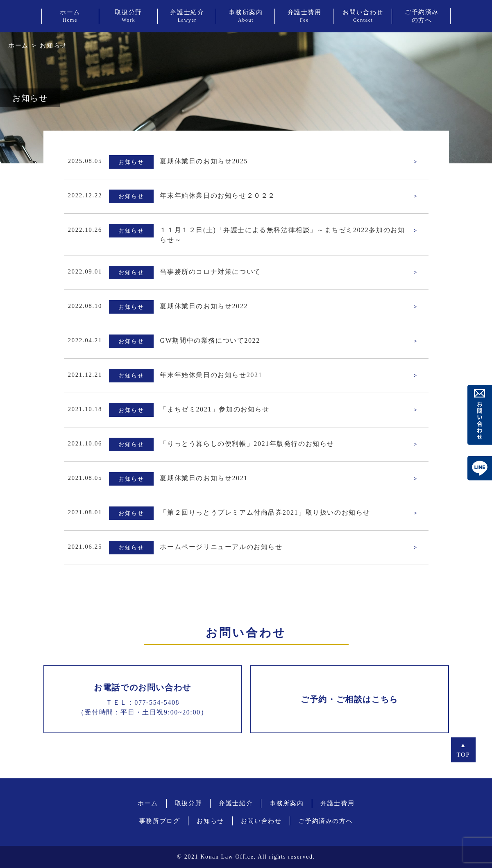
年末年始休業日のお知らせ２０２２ (218, 196)
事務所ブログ (160, 821)
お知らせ (210, 821)
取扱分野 (188, 803)
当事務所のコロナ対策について (210, 272)
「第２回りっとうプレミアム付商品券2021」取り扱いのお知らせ (265, 512)
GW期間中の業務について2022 (210, 340)
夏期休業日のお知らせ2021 (204, 478)
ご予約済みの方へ (325, 821)
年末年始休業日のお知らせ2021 (211, 375)
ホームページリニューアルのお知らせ (221, 547)
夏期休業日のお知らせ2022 (204, 306)
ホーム (18, 45)
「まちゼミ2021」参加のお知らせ (214, 409)
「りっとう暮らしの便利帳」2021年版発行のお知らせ (247, 444)
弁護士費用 (337, 803)
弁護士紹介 (236, 803)
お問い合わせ (261, 821)
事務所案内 (287, 803)
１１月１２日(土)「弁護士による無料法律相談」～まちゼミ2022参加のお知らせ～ (282, 235)
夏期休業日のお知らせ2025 (204, 161)
